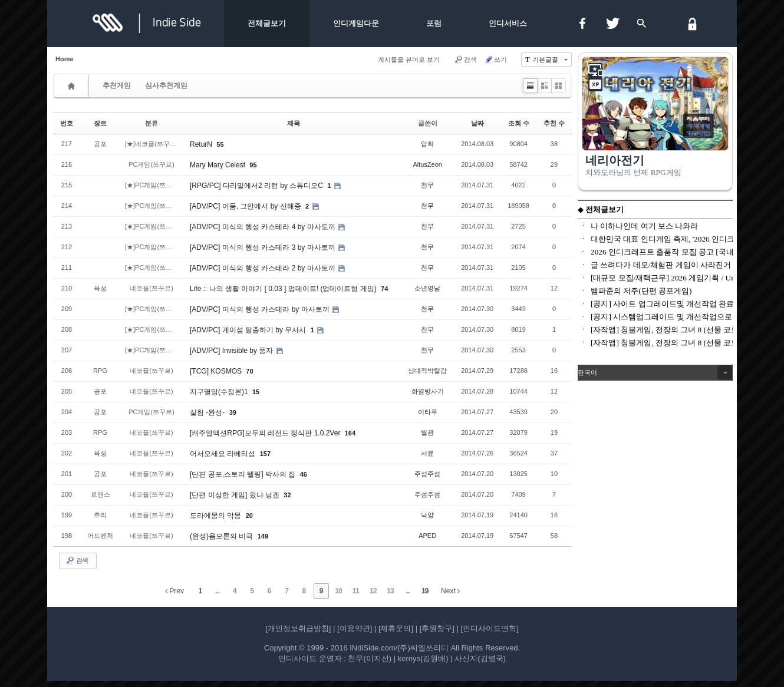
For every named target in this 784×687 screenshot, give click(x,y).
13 (390, 591)
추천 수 (554, 123)
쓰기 (495, 60)
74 (384, 289)
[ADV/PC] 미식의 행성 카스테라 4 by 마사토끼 (263, 227)
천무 (427, 185)
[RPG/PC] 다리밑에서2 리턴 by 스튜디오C (257, 186)
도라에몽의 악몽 (217, 516)
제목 (294, 123)
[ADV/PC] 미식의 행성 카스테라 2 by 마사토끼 (263, 268)
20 (249, 516)
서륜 (427, 453)
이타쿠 (428, 412)
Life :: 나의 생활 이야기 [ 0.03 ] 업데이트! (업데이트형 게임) (284, 289)
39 (233, 412)
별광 (427, 432)
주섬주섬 (427, 474)
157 (265, 454)
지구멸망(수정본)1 (220, 392)
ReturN (202, 144)
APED (427, 536)
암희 (427, 144)
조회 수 (519, 123)
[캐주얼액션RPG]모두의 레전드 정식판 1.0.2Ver (266, 433)
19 (425, 591)
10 (338, 591)
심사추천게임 (166, 85)
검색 (465, 60)
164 (350, 433)
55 (220, 144)
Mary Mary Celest (218, 165)
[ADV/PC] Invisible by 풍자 (233, 351)
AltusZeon (427, 164)
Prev (174, 591)
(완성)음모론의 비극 (223, 536)
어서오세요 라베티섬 (224, 454)
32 (287, 495)
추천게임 (117, 85)
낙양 (427, 515)
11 (356, 591)
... (217, 591)
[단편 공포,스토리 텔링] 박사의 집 (244, 474)
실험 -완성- (208, 412)
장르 (100, 123)
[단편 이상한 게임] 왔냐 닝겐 (235, 495)
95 (253, 165)
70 (249, 371)
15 (256, 392)
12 (373, 591)
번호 (67, 123)
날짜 (477, 123)
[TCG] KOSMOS (217, 371)
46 (304, 474)
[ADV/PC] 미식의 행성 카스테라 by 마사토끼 (261, 309)
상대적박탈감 (427, 371)
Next (450, 591)
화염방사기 (428, 391)
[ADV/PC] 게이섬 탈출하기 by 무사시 (249, 330)
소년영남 (427, 288)
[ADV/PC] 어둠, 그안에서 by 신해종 (246, 206)
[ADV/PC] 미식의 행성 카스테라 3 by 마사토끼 (263, 247)
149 (263, 536)
